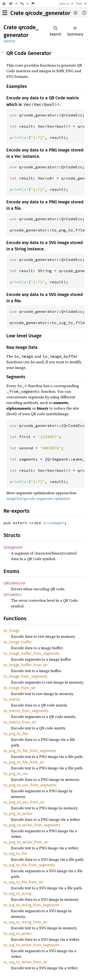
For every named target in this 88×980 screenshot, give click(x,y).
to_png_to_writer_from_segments (32, 825)
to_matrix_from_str (20, 722)
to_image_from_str (20, 688)
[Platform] (25, 4)
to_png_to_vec (16, 774)
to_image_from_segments (25, 676)
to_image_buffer (18, 642)
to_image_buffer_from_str (26, 665)
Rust (79, 4)
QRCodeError (15, 583)
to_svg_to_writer (18, 934)
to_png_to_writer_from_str (26, 842)
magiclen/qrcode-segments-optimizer (38, 498)
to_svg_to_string (17, 894)
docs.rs (64, 4)
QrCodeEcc (13, 595)
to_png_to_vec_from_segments (30, 785)
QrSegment (13, 547)
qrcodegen (54, 523)
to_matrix (12, 699)
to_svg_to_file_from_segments (29, 865)
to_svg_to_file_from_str (23, 882)
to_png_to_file (16, 734)
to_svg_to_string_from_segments (31, 905)
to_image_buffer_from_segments (31, 654)
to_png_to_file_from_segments (30, 751)
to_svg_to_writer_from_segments (31, 945)
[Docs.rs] (4, 4)
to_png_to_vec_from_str (24, 802)
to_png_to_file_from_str (24, 762)
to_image (11, 631)
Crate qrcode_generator (40, 13)
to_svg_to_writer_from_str (26, 962)
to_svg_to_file (15, 854)
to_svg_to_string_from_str (25, 922)
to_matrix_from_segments (26, 711)
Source (9, 41)
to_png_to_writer (18, 814)
